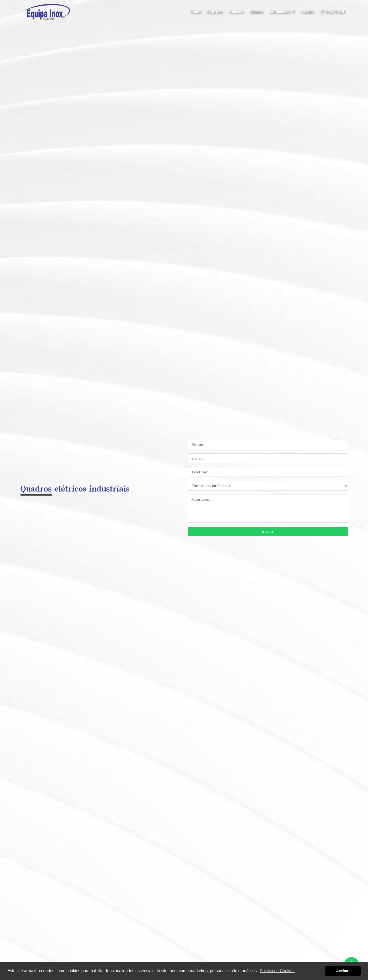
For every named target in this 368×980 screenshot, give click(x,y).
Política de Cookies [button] (277, 971)
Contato (307, 12)
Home (195, 12)
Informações (281, 12)
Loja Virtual (332, 12)
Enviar (268, 531)
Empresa (214, 12)
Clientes (256, 12)
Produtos (235, 12)
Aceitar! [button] (343, 971)
